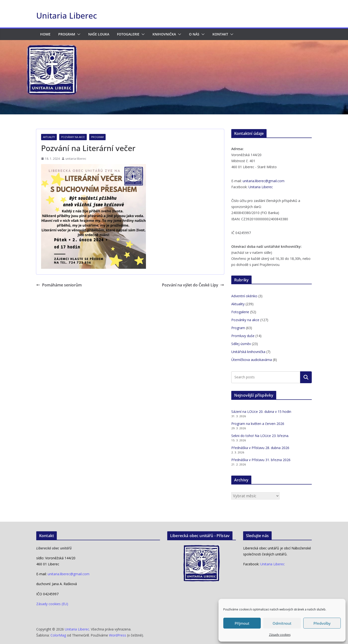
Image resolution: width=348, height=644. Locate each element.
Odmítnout (282, 623)
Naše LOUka (99, 34)
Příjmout (242, 623)
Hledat (306, 377)
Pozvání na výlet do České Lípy (193, 285)
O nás (194, 34)
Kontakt (220, 34)
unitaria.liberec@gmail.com (264, 181)
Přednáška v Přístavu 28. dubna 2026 (260, 448)
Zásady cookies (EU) (52, 604)
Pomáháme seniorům (59, 285)
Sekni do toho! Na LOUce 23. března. (260, 436)
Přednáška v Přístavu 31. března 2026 (261, 460)
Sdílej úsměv (241, 344)
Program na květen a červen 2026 (258, 424)
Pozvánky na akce (73, 137)
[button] (78, 34)
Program (67, 34)
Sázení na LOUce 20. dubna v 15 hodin (261, 412)
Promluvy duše (243, 336)
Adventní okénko (244, 296)
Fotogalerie (128, 34)
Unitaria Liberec (67, 16)
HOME (45, 34)
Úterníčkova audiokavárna (252, 360)
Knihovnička (164, 34)
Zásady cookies (280, 635)
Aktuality (49, 137)
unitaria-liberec (76, 159)
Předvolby (322, 623)
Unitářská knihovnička (248, 352)
